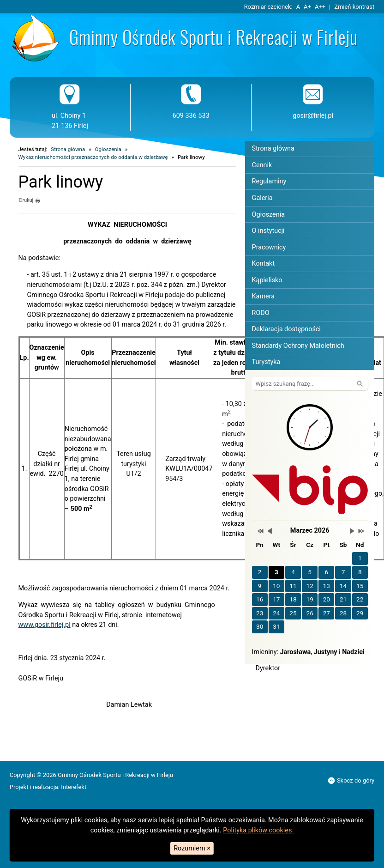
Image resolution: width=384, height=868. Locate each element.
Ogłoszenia (108, 149)
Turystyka (266, 362)
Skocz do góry (351, 780)
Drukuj (30, 201)
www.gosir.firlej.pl (45, 625)
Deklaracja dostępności (286, 329)
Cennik (262, 165)
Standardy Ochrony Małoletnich (298, 346)
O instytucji (268, 231)
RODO (261, 313)
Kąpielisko (267, 280)
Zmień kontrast (354, 7)
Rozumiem (192, 848)
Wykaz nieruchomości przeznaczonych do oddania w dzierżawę (93, 157)
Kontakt (264, 264)
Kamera (264, 296)
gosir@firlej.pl (313, 116)
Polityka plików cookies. (258, 830)
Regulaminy (269, 181)
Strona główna (68, 149)
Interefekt (74, 787)
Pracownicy (269, 247)
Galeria (262, 198)
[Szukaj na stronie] (310, 384)
